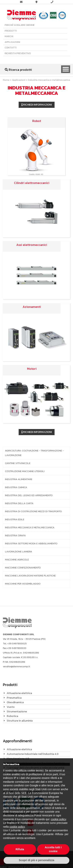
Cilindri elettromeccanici (32, 183)
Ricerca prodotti (18, 70)
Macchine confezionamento (23, 568)
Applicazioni (12, 42)
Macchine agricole (17, 560)
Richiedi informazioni (37, 105)
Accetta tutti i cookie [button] (53, 849)
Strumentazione (17, 712)
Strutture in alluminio (20, 721)
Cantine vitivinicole (18, 463)
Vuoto (11, 707)
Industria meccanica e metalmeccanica (30, 527)
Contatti (11, 48)
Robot (37, 121)
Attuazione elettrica (19, 693)
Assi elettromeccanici (32, 245)
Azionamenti (32, 307)
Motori (32, 369)
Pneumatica (14, 698)
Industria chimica (16, 487)
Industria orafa (15, 535)
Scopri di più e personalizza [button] (36, 860)
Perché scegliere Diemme (20, 25)
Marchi (9, 36)
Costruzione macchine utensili (25, 471)
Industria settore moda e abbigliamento (31, 543)
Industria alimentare (19, 479)
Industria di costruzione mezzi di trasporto (33, 511)
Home (6, 80)
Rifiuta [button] (20, 849)
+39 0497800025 (17, 644)
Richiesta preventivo (18, 53)
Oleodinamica (15, 702)
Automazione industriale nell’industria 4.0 (33, 754)
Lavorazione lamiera (19, 551)
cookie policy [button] (58, 819)
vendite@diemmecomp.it (16, 666)
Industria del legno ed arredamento (29, 495)
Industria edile (15, 519)
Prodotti (11, 31)
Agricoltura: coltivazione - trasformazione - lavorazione (34, 453)
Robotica (12, 716)
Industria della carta (19, 503)
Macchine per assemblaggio (23, 584)
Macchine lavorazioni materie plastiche (30, 576)
